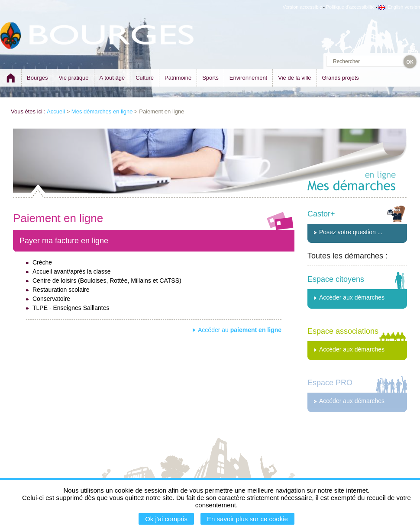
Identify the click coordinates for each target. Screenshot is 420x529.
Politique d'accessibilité (351, 7)
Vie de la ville (294, 78)
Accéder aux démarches (352, 297)
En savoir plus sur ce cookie (247, 519)
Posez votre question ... (351, 232)
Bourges (37, 78)
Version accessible (302, 7)
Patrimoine (178, 78)
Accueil (56, 111)
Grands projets (341, 78)
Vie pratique (73, 78)
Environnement (248, 78)
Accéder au (240, 330)
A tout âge (112, 78)
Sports (210, 78)
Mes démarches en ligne (102, 111)
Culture (145, 78)
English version (399, 7)
